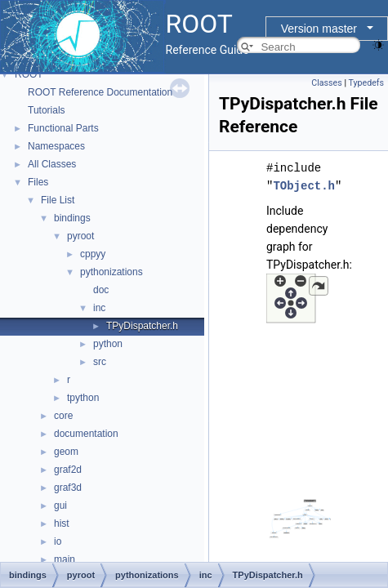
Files (38, 182)
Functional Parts (63, 128)
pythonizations (111, 272)
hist (62, 523)
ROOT (29, 74)
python (108, 344)
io (58, 541)
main (65, 559)
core (63, 416)
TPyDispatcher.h (142, 326)
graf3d (68, 488)
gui (60, 506)
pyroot (80, 236)
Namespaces (56, 146)
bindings (72, 218)
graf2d (68, 470)
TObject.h (304, 186)
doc (101, 290)
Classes (326, 83)
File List (58, 200)
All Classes (52, 164)
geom (66, 452)
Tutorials (47, 110)
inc (99, 308)
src (100, 362)
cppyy (93, 254)
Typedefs (366, 83)
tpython (83, 398)
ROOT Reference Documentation (100, 92)
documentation (86, 434)
